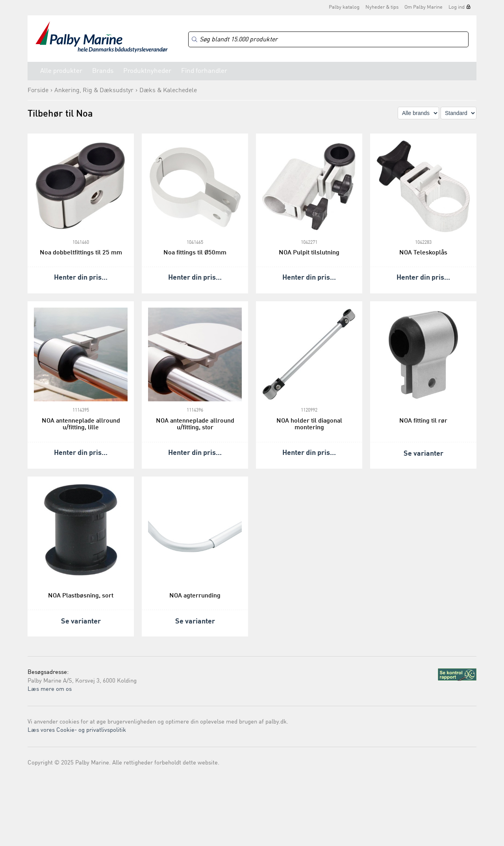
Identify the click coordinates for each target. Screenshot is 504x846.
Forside (38, 91)
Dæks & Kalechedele (168, 91)
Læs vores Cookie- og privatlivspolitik (77, 730)
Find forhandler (204, 71)
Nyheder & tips (382, 7)
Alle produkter (61, 71)
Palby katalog (344, 7)
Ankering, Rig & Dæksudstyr (94, 91)
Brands (103, 71)
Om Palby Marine (423, 7)
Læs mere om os (50, 689)
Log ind (457, 7)
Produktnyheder (147, 71)
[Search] (328, 40)
